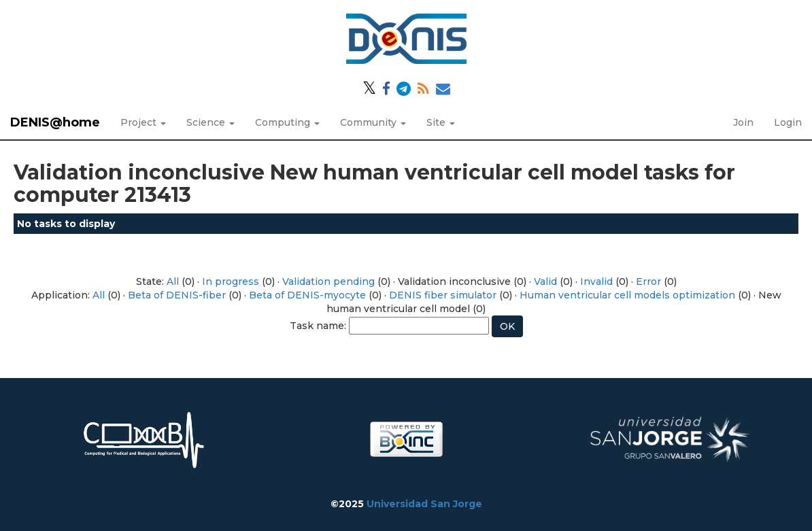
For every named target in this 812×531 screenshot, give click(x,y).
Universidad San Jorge (424, 504)
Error (648, 281)
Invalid (596, 281)
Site (441, 122)
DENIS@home (55, 122)
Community (373, 122)
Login (788, 122)
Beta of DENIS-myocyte (307, 295)
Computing (287, 122)
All (173, 281)
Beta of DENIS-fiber (177, 295)
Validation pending (328, 281)
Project (143, 122)
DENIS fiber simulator (443, 295)
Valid (545, 281)
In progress (231, 281)
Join (743, 122)
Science (210, 122)
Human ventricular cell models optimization (627, 295)
